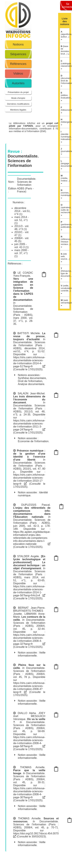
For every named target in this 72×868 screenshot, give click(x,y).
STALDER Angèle (28, 556)
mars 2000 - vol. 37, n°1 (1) (21, 253)
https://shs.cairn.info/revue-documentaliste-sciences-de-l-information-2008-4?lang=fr (29, 688)
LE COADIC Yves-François (23, 274)
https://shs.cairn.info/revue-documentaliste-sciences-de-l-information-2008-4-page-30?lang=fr (29, 793)
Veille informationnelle (32, 654)
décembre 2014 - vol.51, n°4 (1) (22, 211)
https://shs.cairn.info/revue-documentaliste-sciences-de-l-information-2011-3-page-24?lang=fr (29, 425)
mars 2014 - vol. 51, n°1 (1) (21, 220)
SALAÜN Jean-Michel (31, 393)
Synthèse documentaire (32, 378)
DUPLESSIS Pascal (35, 505)
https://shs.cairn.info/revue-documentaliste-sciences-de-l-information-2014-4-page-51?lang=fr (29, 362)
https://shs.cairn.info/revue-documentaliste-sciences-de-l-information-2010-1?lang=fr (29, 479)
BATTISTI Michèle (29, 333)
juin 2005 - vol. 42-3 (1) (21, 246)
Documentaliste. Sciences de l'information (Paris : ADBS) (23, 310)
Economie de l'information (33, 441)
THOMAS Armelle (32, 767)
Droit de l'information (30, 381)
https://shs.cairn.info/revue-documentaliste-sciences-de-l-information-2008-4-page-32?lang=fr (29, 639)
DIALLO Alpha (27, 713)
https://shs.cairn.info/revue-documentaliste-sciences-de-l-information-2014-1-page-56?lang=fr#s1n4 (29, 591)
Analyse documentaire (31, 384)
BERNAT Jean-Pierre (31, 608)
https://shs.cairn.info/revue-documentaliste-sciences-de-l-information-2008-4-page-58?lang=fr (29, 742)
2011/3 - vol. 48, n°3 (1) (22, 228)
